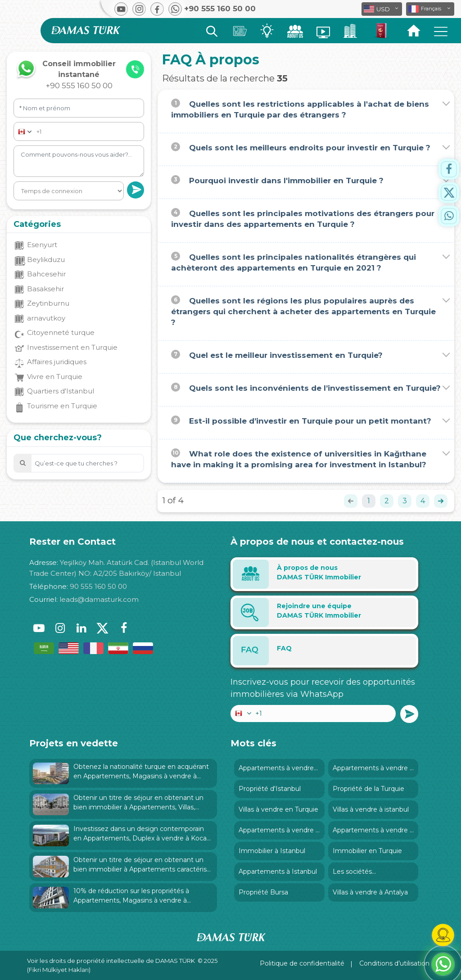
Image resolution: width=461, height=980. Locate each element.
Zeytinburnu (48, 303)
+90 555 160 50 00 (79, 86)
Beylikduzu (46, 260)
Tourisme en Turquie (62, 406)
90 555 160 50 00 (98, 586)
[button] (430, 9)
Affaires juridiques (57, 362)
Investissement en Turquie (72, 347)
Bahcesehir (46, 274)
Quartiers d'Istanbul (61, 391)
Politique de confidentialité (302, 963)
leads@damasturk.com (99, 599)
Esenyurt (42, 245)
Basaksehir (45, 289)
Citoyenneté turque (61, 332)
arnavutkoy (46, 318)
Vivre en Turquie (55, 377)
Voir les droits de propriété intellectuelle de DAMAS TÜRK (111, 961)
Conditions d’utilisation (394, 963)
